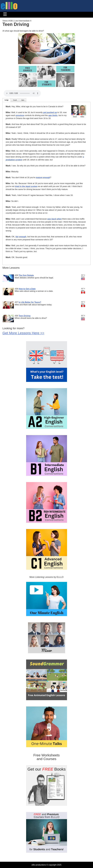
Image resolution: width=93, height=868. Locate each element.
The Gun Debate (26, 275)
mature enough (43, 178)
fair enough (21, 237)
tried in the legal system (26, 186)
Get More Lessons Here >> (23, 333)
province (20, 115)
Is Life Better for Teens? (30, 302)
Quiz (23, 100)
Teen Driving (25, 316)
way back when (55, 219)
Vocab (15, 100)
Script (7, 100)
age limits (53, 115)
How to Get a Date (27, 289)
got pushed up (50, 112)
